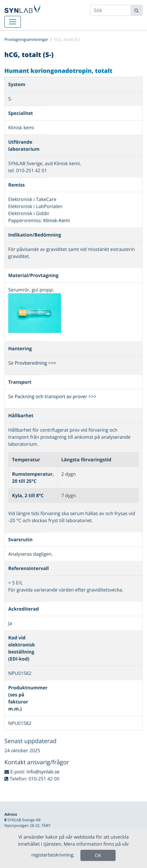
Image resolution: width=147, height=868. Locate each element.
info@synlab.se (43, 772)
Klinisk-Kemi (56, 220)
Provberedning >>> (36, 363)
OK (98, 855)
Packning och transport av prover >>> (56, 396)
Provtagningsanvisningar (26, 39)
